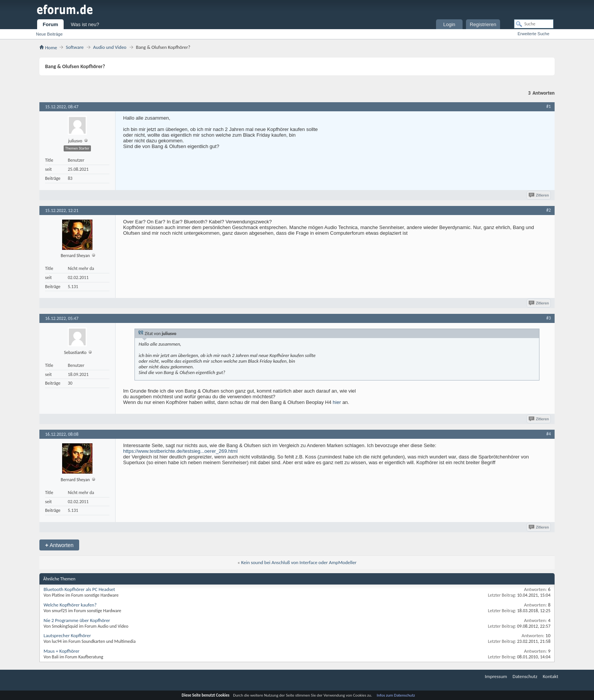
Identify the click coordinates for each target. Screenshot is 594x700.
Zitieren (539, 195)
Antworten (59, 545)
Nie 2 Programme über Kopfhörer (77, 620)
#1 (549, 106)
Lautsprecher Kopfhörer (67, 635)
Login (449, 24)
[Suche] (534, 24)
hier (337, 402)
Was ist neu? (85, 24)
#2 (549, 210)
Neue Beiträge (49, 34)
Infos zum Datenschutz (396, 695)
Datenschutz (525, 676)
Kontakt (551, 676)
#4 (549, 434)
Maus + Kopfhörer (62, 651)
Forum (50, 24)
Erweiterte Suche (533, 34)
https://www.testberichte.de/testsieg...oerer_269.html (180, 451)
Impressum (496, 676)
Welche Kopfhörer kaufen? (70, 605)
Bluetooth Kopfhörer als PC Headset (79, 589)
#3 (549, 318)
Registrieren (483, 24)
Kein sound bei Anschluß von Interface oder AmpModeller (299, 562)
